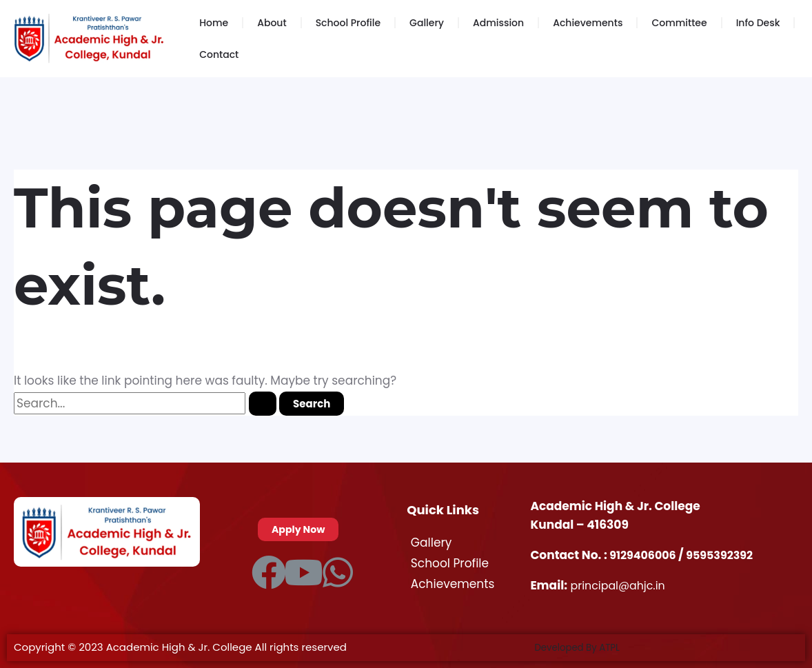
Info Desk (758, 23)
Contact (219, 54)
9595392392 (727, 555)
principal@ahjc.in (621, 585)
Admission (498, 23)
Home (214, 23)
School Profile (348, 23)
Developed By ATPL (582, 647)
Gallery (427, 23)
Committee (679, 23)
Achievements (588, 23)
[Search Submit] (263, 404)
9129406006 (646, 555)
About (272, 23)
